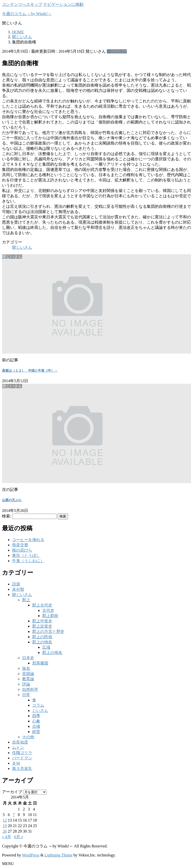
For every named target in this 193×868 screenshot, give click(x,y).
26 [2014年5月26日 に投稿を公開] (5, 831)
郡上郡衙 (50, 616)
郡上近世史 (42, 626)
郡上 (26, 600)
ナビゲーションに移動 (63, 4)
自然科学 (30, 689)
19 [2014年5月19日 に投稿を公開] (5, 826)
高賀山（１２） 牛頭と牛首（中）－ (30, 371)
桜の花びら (22, 550)
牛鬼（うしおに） (28, 561)
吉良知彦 (20, 742)
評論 (26, 684)
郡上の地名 (42, 642)
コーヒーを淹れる (28, 540)
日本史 (28, 658)
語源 (16, 584)
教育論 (28, 679)
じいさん (40, 711)
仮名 (26, 668)
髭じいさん (117, 51)
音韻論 (28, 674)
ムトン (18, 747)
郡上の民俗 (42, 637)
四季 (36, 716)
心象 (36, 721)
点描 (36, 726)
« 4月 (7, 837)
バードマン (22, 758)
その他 (28, 737)
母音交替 (20, 545)
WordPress (31, 855)
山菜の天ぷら (12, 500)
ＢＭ (16, 763)
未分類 (18, 589)
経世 (36, 732)
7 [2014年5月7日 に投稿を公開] (14, 815)
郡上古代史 (42, 605)
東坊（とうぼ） (26, 555)
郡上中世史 (42, 621)
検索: (7, 516)
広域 (46, 647)
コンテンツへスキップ (22, 4)
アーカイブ (12, 792)
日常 (26, 695)
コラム (38, 705)
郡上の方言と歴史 (48, 631)
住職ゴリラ (22, 753)
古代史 (48, 610)
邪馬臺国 (40, 663)
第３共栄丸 (22, 769)
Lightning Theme (58, 855)
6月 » (19, 837)
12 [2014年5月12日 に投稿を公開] (5, 820)
